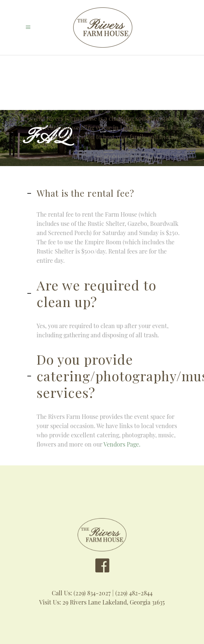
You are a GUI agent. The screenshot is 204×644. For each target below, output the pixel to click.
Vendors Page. (123, 444)
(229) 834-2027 (92, 593)
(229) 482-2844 (134, 593)
